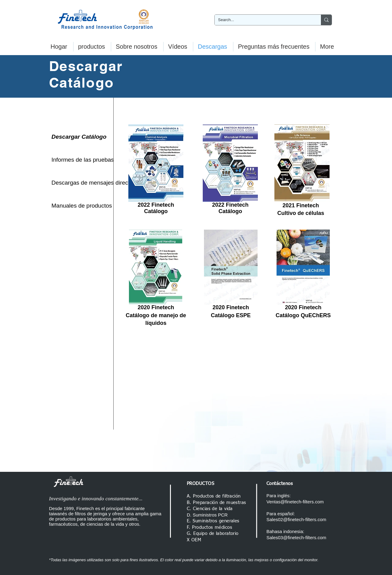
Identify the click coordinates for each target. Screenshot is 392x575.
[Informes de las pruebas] (83, 160)
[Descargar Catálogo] (81, 137)
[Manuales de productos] (82, 206)
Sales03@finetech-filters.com (296, 537)
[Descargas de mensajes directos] (94, 183)
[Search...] (263, 20)
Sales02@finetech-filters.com (296, 519)
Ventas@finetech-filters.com (295, 502)
